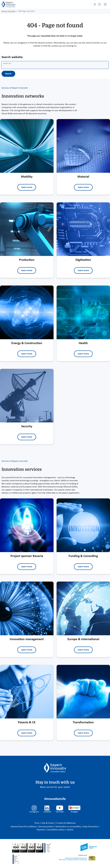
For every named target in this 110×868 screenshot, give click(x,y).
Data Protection (91, 827)
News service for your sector (55, 787)
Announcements (46, 827)
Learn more (27, 187)
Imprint (70, 830)
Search (8, 74)
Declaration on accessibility (69, 827)
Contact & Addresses (66, 823)
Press (37, 823)
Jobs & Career (48, 823)
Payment (41, 830)
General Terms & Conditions (24, 827)
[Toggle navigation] (105, 4)
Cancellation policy (56, 830)
